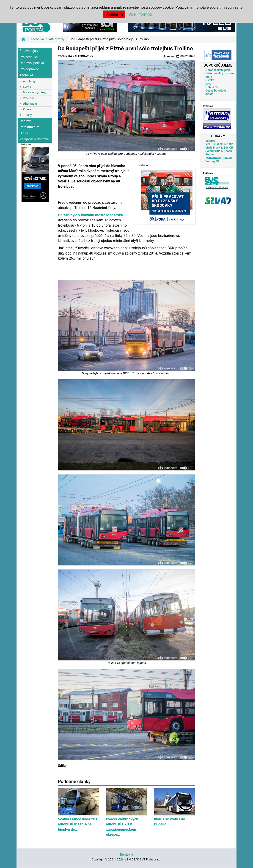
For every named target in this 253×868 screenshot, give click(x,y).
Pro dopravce (29, 69)
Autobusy (29, 81)
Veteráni (28, 98)
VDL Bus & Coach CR (219, 144)
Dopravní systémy (34, 92)
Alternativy (57, 39)
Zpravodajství (29, 51)
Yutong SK (212, 161)
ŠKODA (210, 141)
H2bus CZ (212, 87)
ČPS (208, 84)
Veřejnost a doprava (34, 139)
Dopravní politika (32, 63)
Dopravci (26, 121)
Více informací (140, 14)
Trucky (27, 115)
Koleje (27, 109)
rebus (169, 56)
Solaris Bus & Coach (219, 151)
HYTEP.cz (212, 80)
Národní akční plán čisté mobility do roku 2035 (220, 73)
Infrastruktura (29, 127)
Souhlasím (114, 14)
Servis (27, 87)
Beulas (210, 154)
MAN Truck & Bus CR (219, 148)
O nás (24, 133)
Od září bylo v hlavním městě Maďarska (90, 215)
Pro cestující (29, 57)
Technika (37, 39)
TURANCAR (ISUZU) (219, 158)
